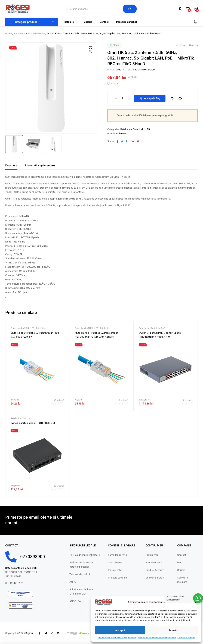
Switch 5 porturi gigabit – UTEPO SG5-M (33, 423)
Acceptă (120, 630)
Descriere (11, 166)
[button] (91, 50)
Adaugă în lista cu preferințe (172, 98)
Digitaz (29, 633)
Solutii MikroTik (36, 34)
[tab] (11, 166)
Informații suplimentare (40, 166)
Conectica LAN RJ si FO (22, 328)
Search (130, 9)
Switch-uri (27, 418)
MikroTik (120, 70)
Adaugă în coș (152, 98)
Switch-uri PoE (158, 328)
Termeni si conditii (186, 638)
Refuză (173, 630)
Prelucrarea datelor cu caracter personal (117, 638)
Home (9, 34)
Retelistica (20, 34)
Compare (180, 98)
